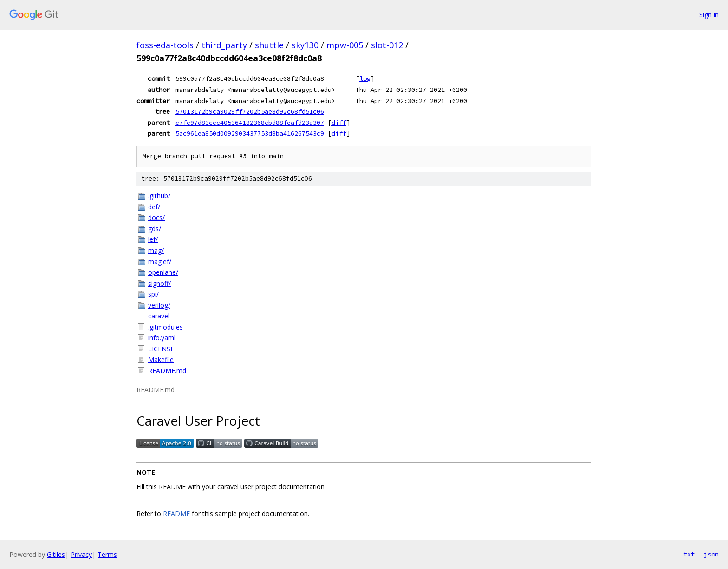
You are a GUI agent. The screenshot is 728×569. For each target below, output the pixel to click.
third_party (224, 45)
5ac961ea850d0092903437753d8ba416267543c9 (250, 133)
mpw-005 (345, 45)
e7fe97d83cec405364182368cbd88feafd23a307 (250, 123)
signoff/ (159, 283)
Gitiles (56, 554)
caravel (159, 316)
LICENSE (161, 349)
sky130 (305, 45)
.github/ (159, 196)
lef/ (153, 239)
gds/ (155, 229)
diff (339, 123)
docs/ (156, 217)
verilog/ (159, 305)
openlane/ (163, 272)
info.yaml (162, 338)
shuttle (269, 45)
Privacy (81, 554)
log (365, 78)
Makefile (161, 359)
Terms (107, 554)
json (711, 554)
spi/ (153, 294)
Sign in (709, 15)
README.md (167, 371)
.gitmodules (166, 327)
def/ (154, 207)
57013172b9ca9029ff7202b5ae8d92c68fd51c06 (250, 111)
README (176, 514)
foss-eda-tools (165, 45)
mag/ (156, 250)
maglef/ (160, 262)
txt (689, 554)
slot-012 (387, 45)
